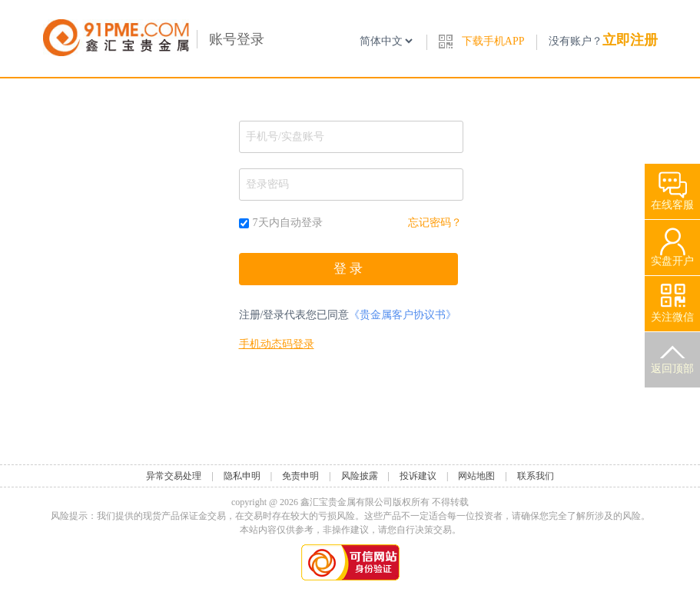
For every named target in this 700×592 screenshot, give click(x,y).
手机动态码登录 (277, 344)
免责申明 (300, 476)
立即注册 (630, 40)
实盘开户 (672, 243)
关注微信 (672, 299)
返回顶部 (672, 353)
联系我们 (536, 476)
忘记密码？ (435, 223)
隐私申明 (242, 476)
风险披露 (360, 476)
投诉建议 (418, 476)
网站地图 (476, 476)
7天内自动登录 (281, 223)
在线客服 (672, 187)
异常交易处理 (174, 476)
